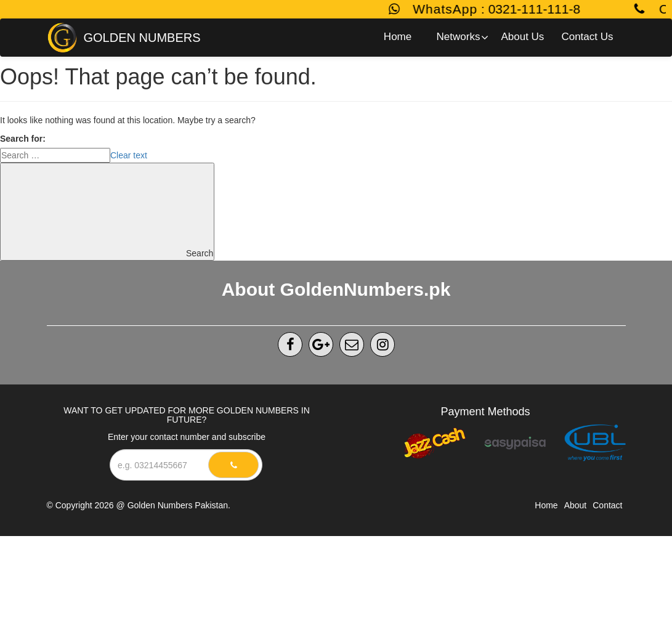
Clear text (129, 155)
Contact (607, 505)
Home (546, 505)
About (576, 505)
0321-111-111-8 (539, 9)
